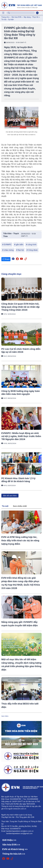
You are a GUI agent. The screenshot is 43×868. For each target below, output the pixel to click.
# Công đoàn (32, 250)
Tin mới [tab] (5, 506)
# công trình (31, 244)
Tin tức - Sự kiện (8, 19)
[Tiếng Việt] (21, 5)
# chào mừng (8, 250)
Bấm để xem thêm (10, 496)
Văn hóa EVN (16, 17)
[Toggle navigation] (3, 13)
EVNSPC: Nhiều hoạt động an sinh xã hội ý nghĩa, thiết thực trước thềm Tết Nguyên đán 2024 (21, 436)
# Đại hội (20, 250)
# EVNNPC (7, 244)
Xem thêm (5, 716)
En (40, 13)
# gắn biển (19, 244)
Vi (37, 13)
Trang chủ (5, 17)
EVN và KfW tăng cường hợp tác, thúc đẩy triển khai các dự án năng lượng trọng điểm (20, 540)
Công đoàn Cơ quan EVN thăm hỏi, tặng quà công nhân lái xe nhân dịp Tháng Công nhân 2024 (20, 307)
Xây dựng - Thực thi (31, 17)
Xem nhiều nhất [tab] (20, 506)
